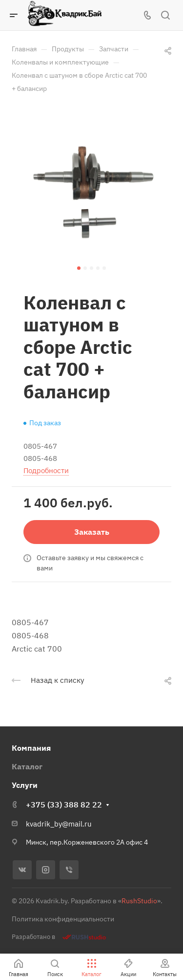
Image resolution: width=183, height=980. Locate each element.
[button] (79, 268)
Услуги (25, 785)
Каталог (27, 766)
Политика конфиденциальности (63, 919)
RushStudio (139, 901)
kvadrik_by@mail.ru (59, 824)
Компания (31, 748)
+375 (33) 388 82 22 (64, 805)
